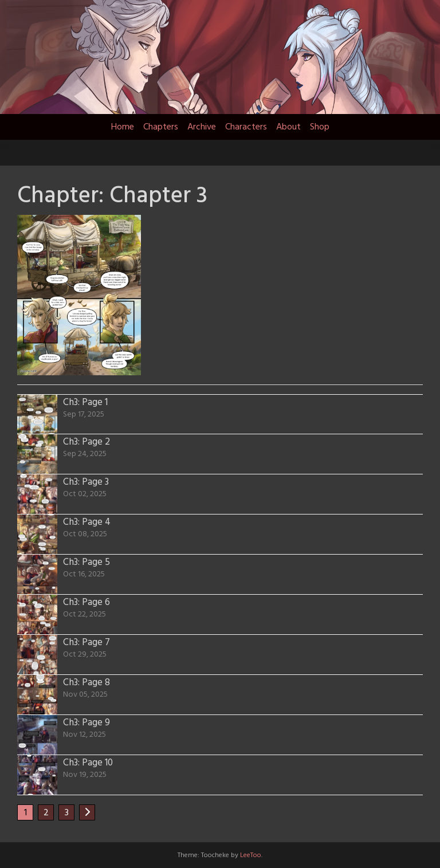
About (288, 127)
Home (123, 127)
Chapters (161, 127)
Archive (202, 127)
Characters (246, 127)
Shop (320, 127)
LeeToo (251, 855)
